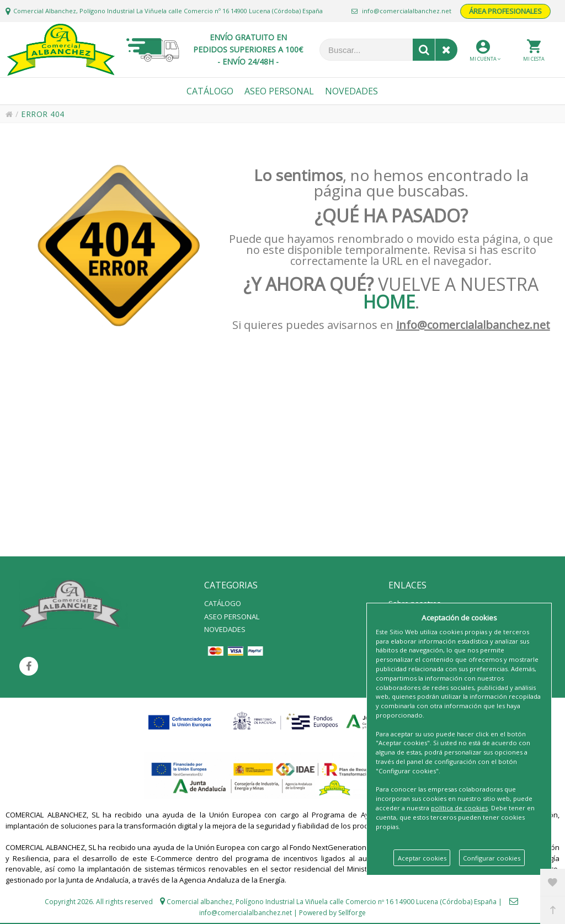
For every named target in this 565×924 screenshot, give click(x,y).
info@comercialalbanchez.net (401, 11)
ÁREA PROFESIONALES (505, 11)
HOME (389, 302)
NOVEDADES (225, 629)
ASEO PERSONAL (232, 617)
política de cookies (459, 808)
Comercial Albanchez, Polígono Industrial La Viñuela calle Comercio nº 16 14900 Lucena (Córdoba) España (168, 11)
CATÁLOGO (223, 603)
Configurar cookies (492, 858)
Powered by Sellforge (332, 913)
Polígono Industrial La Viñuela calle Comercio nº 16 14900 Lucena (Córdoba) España (366, 902)
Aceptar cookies (422, 858)
